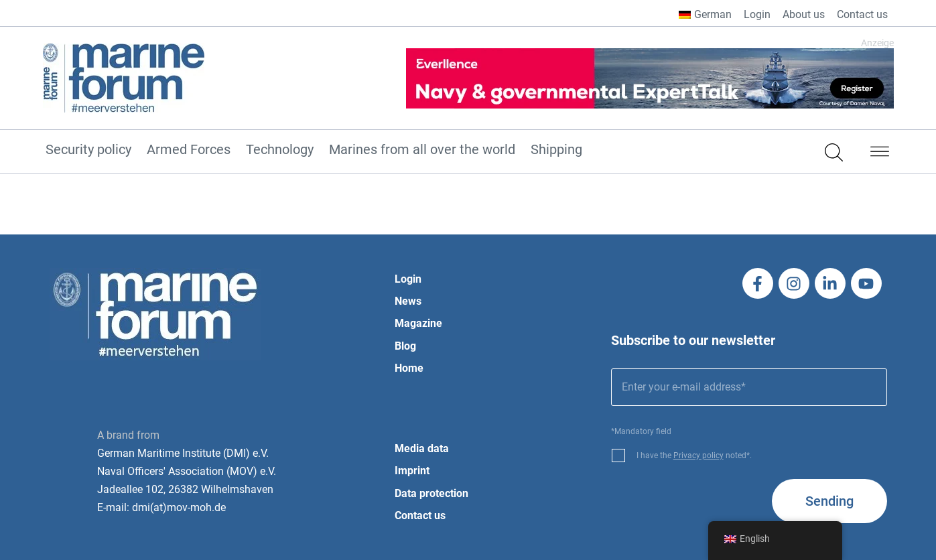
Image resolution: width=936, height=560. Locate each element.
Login (757, 14)
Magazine (418, 323)
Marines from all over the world (422, 150)
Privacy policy (698, 456)
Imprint (412, 471)
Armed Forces (189, 150)
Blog (405, 346)
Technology (280, 150)
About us (804, 14)
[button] (880, 154)
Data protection (431, 493)
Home (409, 368)
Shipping (556, 150)
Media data (422, 448)
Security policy (88, 150)
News (408, 301)
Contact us (862, 14)
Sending (829, 501)
